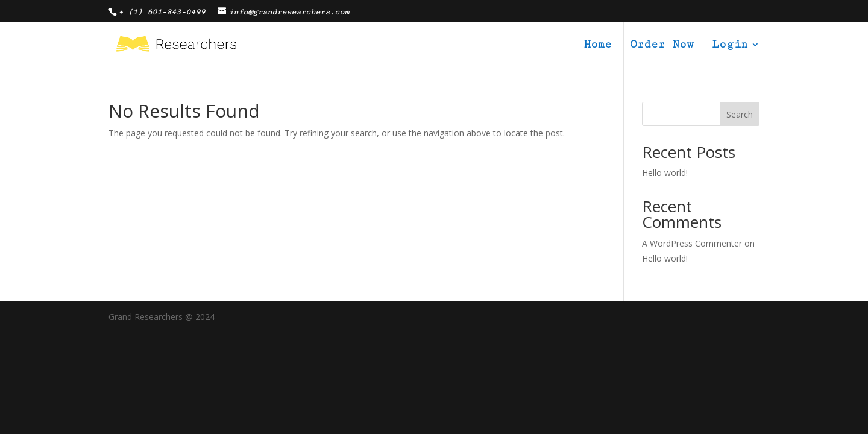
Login (730, 46)
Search (740, 114)
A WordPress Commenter (692, 243)
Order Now (662, 46)
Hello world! (665, 173)
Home (598, 46)
